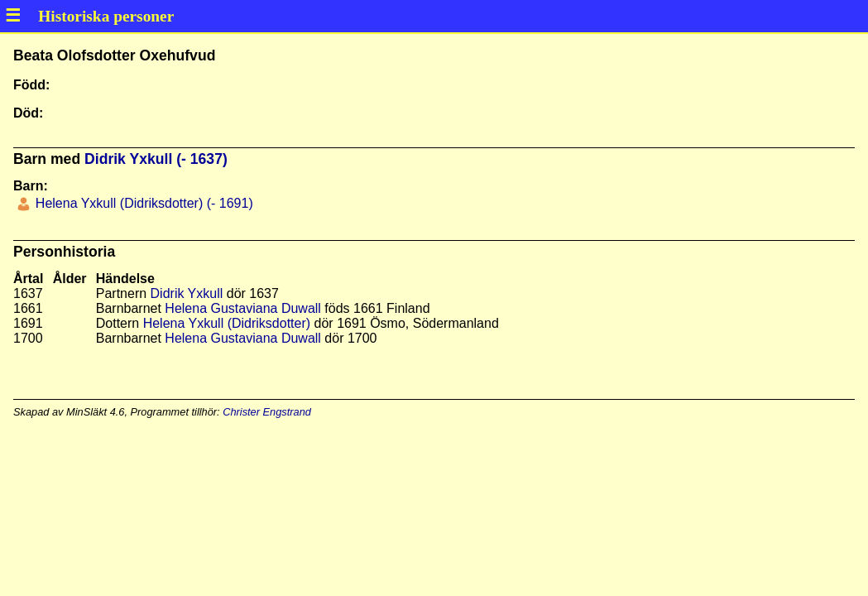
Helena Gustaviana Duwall (243, 308)
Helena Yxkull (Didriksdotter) (227, 323)
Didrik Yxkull (187, 293)
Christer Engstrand (267, 412)
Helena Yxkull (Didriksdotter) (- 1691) (142, 203)
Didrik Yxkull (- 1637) (156, 159)
